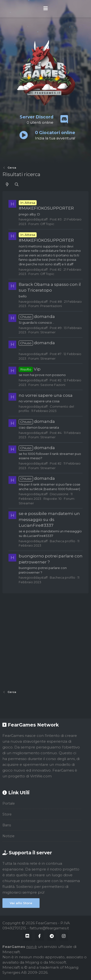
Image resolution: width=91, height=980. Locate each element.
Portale (9, 803)
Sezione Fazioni (53, 385)
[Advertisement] (45, 640)
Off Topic (47, 224)
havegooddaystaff (33, 219)
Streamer (48, 332)
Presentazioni (51, 306)
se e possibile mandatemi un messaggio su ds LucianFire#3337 (49, 519)
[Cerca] (17, 184)
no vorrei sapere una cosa (46, 395)
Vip (30, 369)
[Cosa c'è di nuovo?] (7, 184)
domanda (37, 316)
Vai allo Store (21, 903)
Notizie (8, 836)
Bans (7, 825)
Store (7, 814)
